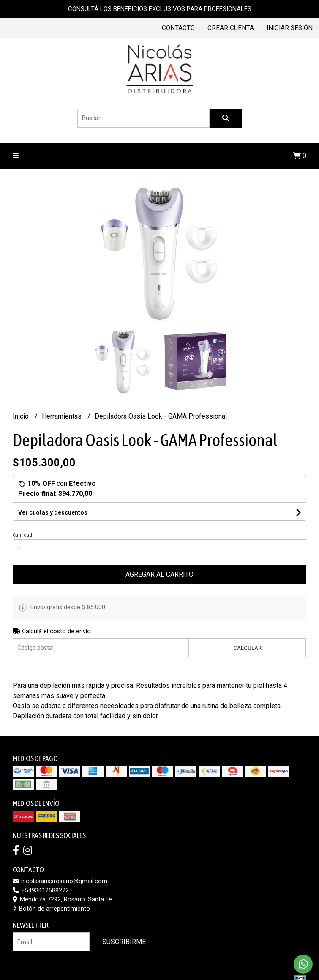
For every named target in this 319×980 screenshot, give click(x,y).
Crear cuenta (231, 28)
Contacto (178, 28)
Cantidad (22, 535)
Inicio (22, 416)
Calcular (247, 648)
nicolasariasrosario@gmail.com (60, 881)
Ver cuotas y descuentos (53, 512)
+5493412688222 (41, 891)
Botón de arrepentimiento (51, 909)
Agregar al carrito (159, 574)
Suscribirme (124, 942)
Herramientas (63, 416)
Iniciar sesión (290, 28)
